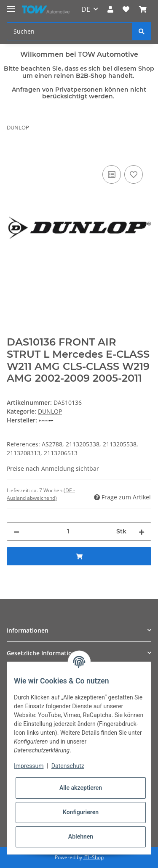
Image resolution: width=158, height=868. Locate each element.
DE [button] (86, 9)
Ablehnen (81, 836)
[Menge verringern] (16, 532)
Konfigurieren (81, 812)
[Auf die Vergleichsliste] (112, 174)
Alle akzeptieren (81, 788)
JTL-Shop (94, 857)
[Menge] (68, 532)
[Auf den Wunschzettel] (134, 174)
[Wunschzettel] (126, 9)
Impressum (29, 766)
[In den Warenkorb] (13, 154)
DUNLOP (50, 411)
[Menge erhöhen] (142, 532)
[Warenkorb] (143, 9)
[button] (110, 9)
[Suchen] (70, 31)
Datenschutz (68, 766)
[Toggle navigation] (11, 5)
